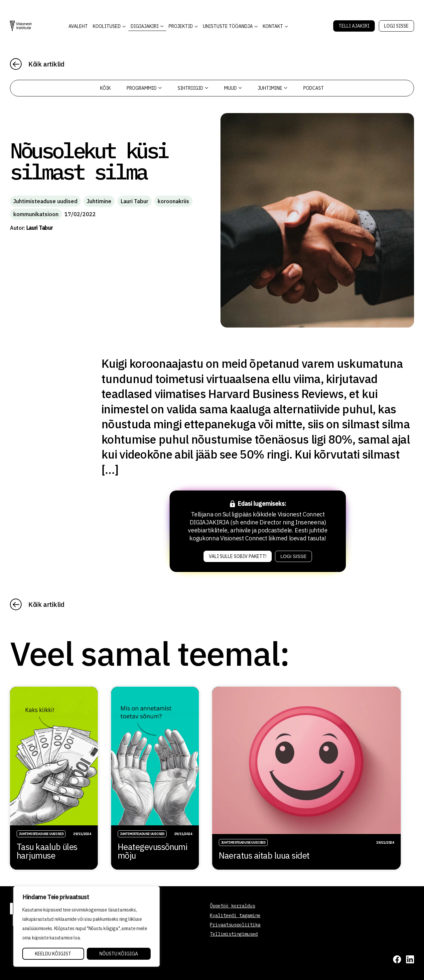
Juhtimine (273, 88)
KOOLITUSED (107, 26)
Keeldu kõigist (53, 954)
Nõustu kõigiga (119, 954)
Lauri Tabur (135, 201)
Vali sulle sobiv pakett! (238, 556)
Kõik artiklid (46, 64)
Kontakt (273, 26)
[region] (86, 926)
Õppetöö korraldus (232, 906)
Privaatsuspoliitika (235, 925)
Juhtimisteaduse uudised (45, 201)
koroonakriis (173, 201)
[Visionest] (21, 26)
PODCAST (314, 88)
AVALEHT (78, 26)
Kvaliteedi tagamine (235, 915)
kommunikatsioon (36, 214)
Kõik (105, 88)
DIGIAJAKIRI (145, 26)
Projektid (181, 26)
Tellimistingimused (234, 934)
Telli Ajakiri (354, 26)
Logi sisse (396, 26)
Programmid (144, 88)
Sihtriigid (193, 88)
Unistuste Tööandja (228, 26)
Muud (233, 88)
